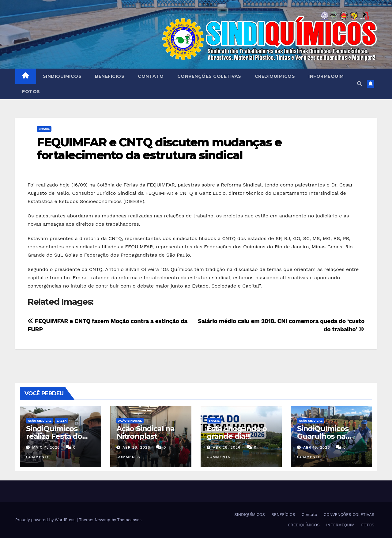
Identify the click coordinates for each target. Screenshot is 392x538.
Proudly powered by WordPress (46, 520)
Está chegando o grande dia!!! (237, 432)
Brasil (44, 129)
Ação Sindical (40, 421)
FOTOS (31, 92)
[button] (360, 84)
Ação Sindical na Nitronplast (145, 432)
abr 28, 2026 (136, 447)
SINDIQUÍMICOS (62, 76)
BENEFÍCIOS (110, 76)
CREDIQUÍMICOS (275, 76)
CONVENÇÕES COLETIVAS (209, 76)
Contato (151, 76)
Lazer (62, 421)
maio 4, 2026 (46, 447)
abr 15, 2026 (317, 447)
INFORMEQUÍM (326, 76)
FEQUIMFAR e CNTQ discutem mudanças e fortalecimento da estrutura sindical (159, 149)
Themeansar (129, 520)
